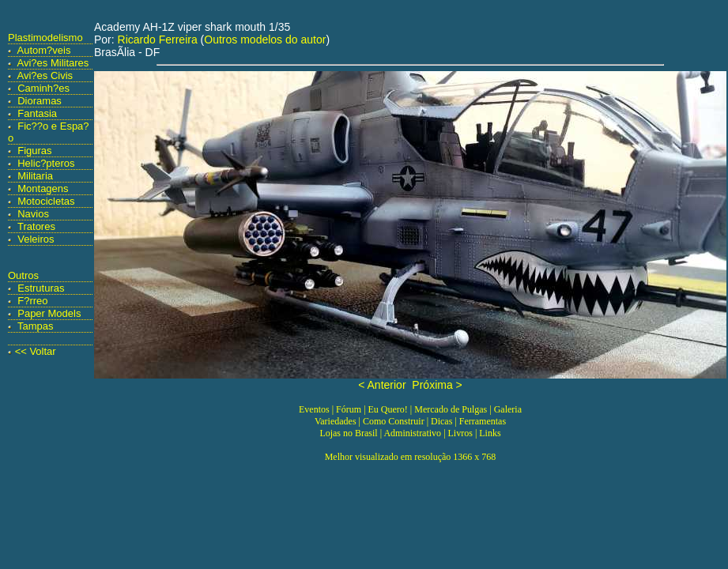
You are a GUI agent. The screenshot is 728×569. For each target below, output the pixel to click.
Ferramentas (483, 421)
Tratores (36, 226)
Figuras (34, 151)
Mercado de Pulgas (451, 409)
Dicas (441, 421)
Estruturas (41, 288)
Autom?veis (44, 50)
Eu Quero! (388, 409)
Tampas (36, 326)
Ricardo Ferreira (158, 40)
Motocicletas (46, 201)
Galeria (508, 409)
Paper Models (49, 313)
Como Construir (394, 421)
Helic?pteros (46, 163)
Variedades (336, 421)
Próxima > (437, 385)
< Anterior (382, 385)
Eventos (314, 409)
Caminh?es (43, 88)
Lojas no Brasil (348, 433)
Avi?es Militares (53, 63)
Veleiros (36, 239)
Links (490, 433)
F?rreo (32, 301)
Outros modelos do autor (265, 40)
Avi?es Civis (45, 75)
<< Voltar (36, 351)
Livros (460, 433)
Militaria (35, 176)
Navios (33, 214)
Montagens (43, 188)
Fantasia (37, 113)
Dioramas (40, 101)
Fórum (349, 409)
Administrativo (412, 433)
